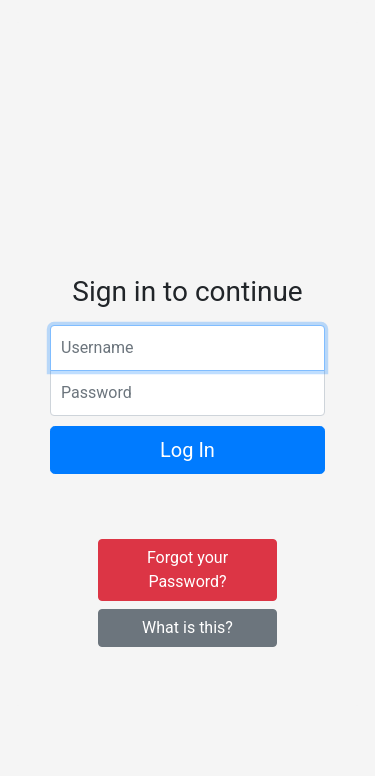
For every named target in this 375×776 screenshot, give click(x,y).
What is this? (187, 627)
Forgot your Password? (187, 569)
